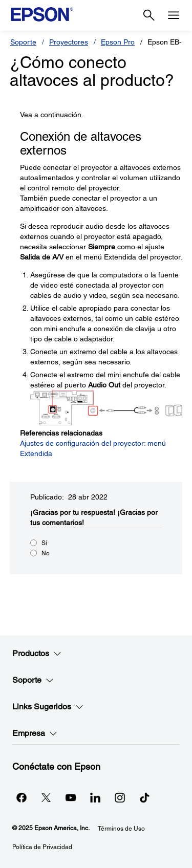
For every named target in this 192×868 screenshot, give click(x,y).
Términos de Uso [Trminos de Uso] (121, 829)
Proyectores (69, 42)
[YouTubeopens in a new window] (71, 797)
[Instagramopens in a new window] (120, 797)
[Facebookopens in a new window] (22, 797)
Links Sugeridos (48, 707)
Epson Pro (118, 42)
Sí (44, 543)
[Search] (149, 15)
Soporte (23, 42)
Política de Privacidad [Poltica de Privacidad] (42, 847)
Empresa (35, 733)
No (46, 553)
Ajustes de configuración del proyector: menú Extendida (93, 448)
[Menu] (174, 15)
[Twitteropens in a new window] (46, 797)
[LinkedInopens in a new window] (95, 797)
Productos (37, 654)
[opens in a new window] (144, 797)
